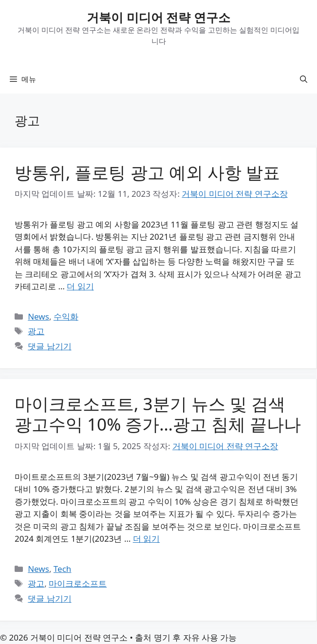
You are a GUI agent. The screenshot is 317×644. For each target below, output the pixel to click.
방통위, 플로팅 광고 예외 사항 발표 (147, 172)
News (38, 316)
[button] (304, 79)
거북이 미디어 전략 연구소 (158, 17)
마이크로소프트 (78, 583)
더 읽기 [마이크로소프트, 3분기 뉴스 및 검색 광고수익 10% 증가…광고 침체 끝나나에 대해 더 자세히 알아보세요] (146, 539)
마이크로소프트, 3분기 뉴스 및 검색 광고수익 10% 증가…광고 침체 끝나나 (158, 414)
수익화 (66, 316)
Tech (63, 569)
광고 (36, 331)
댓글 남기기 (49, 346)
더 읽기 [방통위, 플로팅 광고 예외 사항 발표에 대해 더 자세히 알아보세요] (80, 286)
